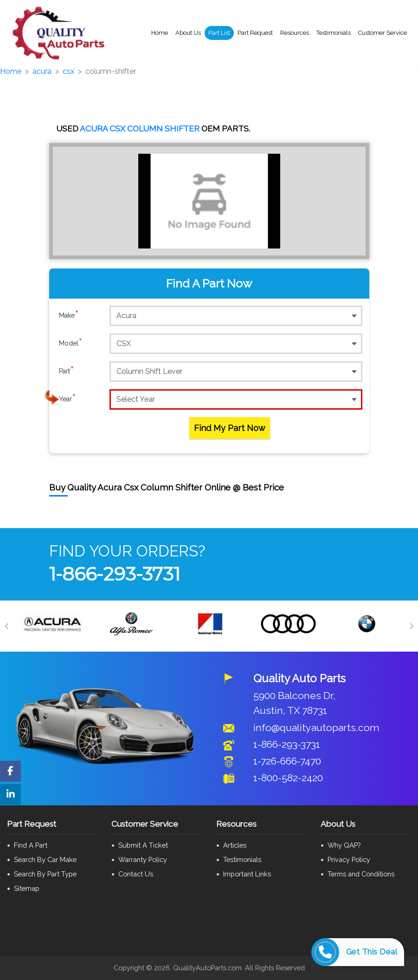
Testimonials (334, 33)
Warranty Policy (143, 859)
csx (68, 71)
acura (42, 71)
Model (71, 343)
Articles (235, 845)
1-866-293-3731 (115, 574)
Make (69, 315)
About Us (188, 33)
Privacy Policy (349, 859)
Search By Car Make (45, 859)
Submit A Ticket (143, 845)
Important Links (247, 874)
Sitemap (27, 888)
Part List (219, 33)
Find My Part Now (230, 428)
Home (160, 33)
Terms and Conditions (361, 874)
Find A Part (31, 845)
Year (68, 399)
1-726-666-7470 (287, 761)
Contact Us (136, 874)
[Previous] (7, 626)
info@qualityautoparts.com (316, 728)
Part (67, 371)
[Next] (411, 626)
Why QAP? (344, 845)
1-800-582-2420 (288, 778)
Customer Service (383, 33)
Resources (295, 33)
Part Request (255, 33)
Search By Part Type (45, 874)
